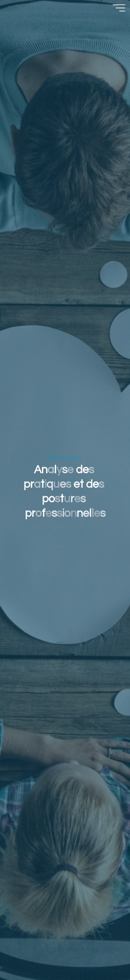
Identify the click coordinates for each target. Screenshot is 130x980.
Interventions (64, 458)
